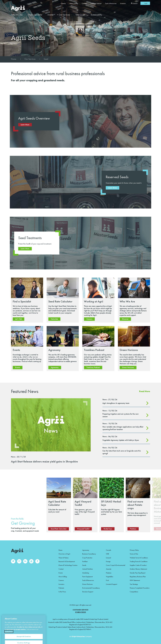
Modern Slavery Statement (138, 569)
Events (50, 15)
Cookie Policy (9, 640)
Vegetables (110, 577)
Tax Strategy (134, 584)
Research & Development (67, 561)
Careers (63, 3)
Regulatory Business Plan (138, 577)
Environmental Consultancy (91, 588)
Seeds (84, 565)
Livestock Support (112, 584)
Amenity (109, 569)
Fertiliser (85, 561)
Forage (108, 561)
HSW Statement (135, 580)
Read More (145, 391)
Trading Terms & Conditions (139, 561)
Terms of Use (134, 554)
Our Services (30, 59)
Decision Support (88, 592)
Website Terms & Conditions (139, 558)
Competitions (134, 592)
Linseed (108, 558)
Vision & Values (64, 558)
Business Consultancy (89, 554)
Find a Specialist (35, 15)
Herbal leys (108, 529)
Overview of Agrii (64, 554)
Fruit (107, 580)
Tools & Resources (111, 3)
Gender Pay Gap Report (138, 573)
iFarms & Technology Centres (68, 565)
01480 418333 (81, 612)
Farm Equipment (87, 577)
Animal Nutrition (88, 569)
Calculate (54, 319)
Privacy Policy (134, 550)
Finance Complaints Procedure (140, 588)
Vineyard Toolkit (83, 529)
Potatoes (133, 529)
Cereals (108, 550)
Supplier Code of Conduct (138, 565)
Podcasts (61, 588)
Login (146, 3)
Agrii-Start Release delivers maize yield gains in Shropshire (44, 461)
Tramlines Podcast (96, 3)
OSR (107, 554)
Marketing (86, 573)
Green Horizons (128, 367)
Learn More (25, 125)
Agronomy (55, 367)
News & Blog (74, 3)
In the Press (62, 592)
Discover (125, 319)
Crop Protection (87, 558)
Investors (123, 3)
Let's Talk (19, 319)
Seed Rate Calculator (59, 529)
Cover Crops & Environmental (116, 565)
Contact (84, 3)
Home (14, 59)
